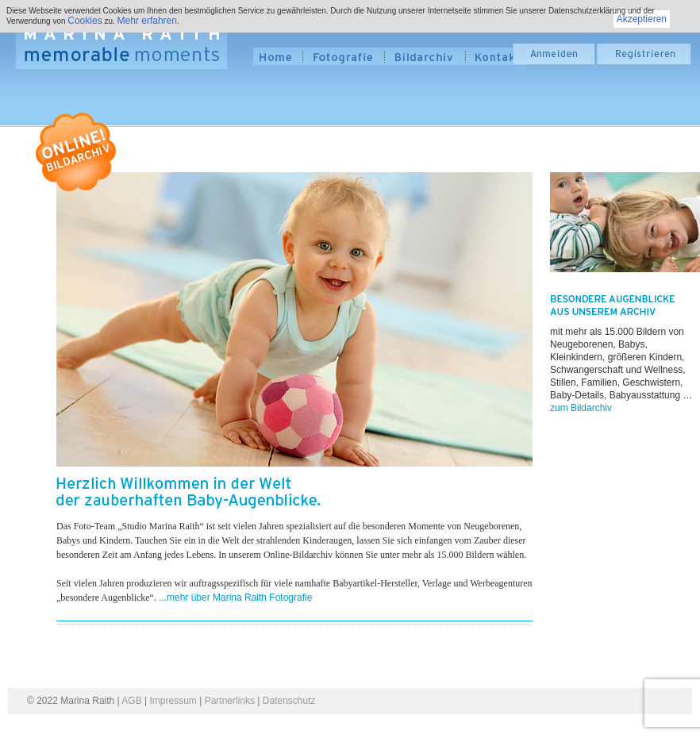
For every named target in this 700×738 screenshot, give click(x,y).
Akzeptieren (642, 19)
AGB (131, 701)
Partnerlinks (230, 701)
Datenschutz (289, 701)
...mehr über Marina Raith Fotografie (235, 598)
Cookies (85, 21)
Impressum (173, 701)
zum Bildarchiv (581, 408)
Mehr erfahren (147, 21)
